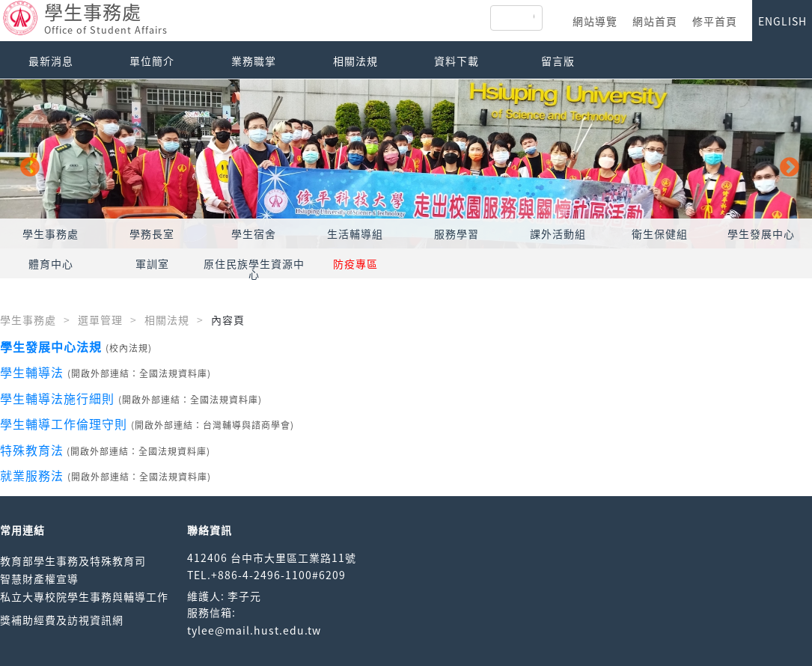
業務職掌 (254, 61)
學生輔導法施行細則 (57, 398)
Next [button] (786, 164)
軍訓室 (152, 263)
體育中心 (51, 263)
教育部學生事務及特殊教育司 (73, 560)
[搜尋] (534, 18)
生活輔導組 (355, 233)
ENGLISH (782, 21)
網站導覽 (595, 21)
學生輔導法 (32, 372)
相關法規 (355, 61)
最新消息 (51, 61)
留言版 (558, 61)
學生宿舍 (254, 233)
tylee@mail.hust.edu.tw (254, 630)
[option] (406, 164)
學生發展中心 (761, 233)
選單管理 (100, 320)
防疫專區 (355, 263)
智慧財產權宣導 (39, 578)
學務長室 (152, 233)
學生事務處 (51, 233)
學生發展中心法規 (51, 346)
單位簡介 (152, 61)
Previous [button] (26, 164)
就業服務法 (32, 475)
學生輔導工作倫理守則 (64, 424)
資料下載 (457, 61)
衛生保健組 (660, 233)
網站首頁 (655, 21)
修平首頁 (715, 21)
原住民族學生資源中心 (254, 269)
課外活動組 (558, 233)
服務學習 (457, 233)
